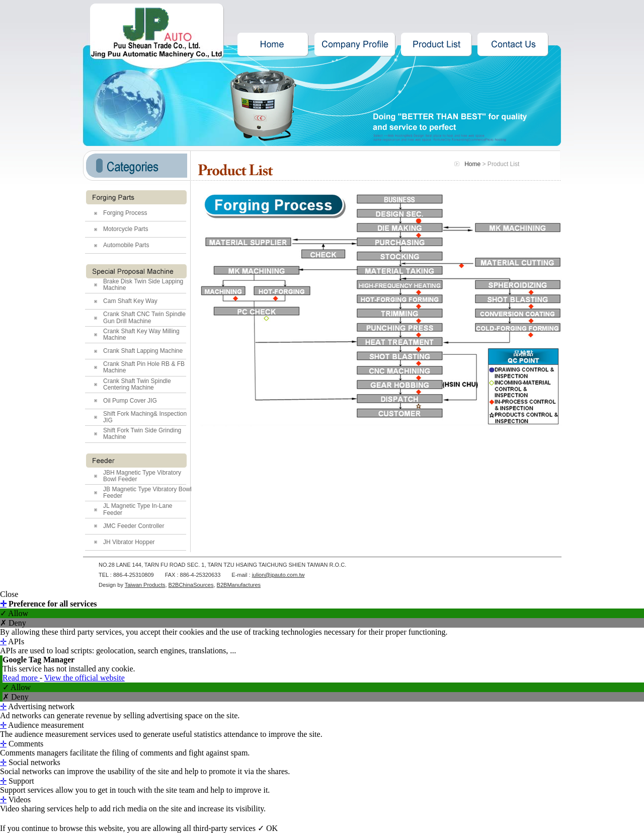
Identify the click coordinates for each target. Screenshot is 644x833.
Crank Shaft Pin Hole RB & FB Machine (144, 367)
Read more (21, 678)
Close (9, 594)
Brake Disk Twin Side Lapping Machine (143, 285)
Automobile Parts (126, 245)
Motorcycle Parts (126, 229)
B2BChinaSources (191, 585)
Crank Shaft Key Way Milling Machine (141, 334)
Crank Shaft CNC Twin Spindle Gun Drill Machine (144, 317)
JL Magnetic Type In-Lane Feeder (138, 509)
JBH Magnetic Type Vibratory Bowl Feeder (142, 476)
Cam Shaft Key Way (130, 301)
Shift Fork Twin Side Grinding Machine (142, 434)
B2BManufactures (239, 585)
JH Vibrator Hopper (129, 542)
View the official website (85, 678)
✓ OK (268, 828)
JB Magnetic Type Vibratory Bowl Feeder (147, 493)
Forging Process (125, 213)
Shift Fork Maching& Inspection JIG (145, 417)
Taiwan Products (145, 585)
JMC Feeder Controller (134, 526)
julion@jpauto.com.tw (278, 575)
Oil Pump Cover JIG (130, 401)
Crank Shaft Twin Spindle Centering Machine (137, 384)
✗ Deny (13, 623)
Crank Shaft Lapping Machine (143, 351)
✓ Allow (14, 613)
